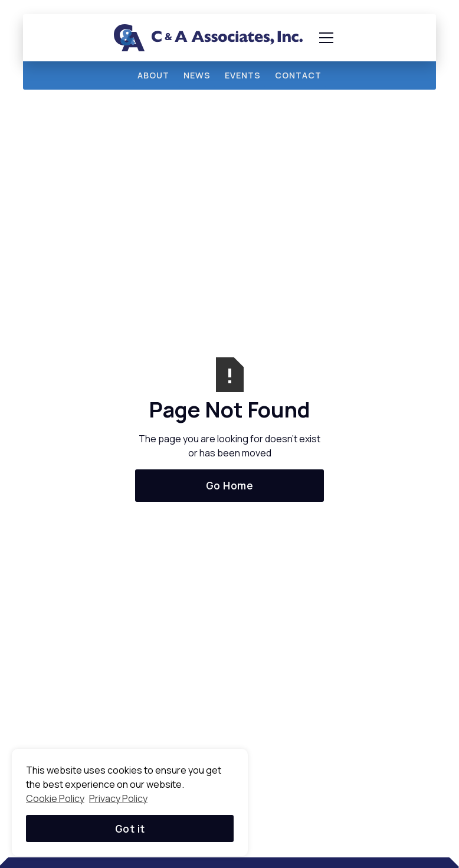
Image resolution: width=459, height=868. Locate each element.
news (197, 75)
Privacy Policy (118, 798)
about (153, 75)
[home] (208, 38)
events (243, 75)
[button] (324, 38)
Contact (298, 75)
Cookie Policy (55, 798)
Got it (130, 828)
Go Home (230, 485)
